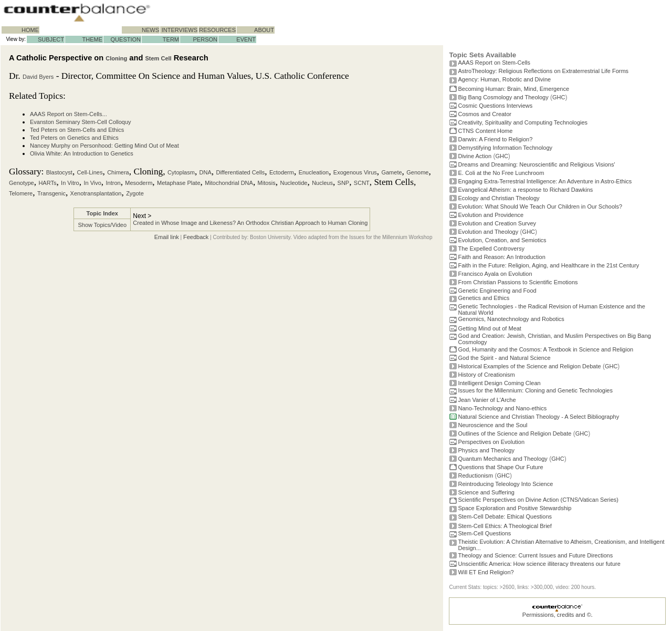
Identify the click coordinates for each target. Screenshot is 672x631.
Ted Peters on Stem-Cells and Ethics (77, 130)
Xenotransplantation (96, 193)
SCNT (362, 183)
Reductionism (475, 475)
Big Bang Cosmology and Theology (503, 97)
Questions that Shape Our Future (500, 467)
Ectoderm (282, 172)
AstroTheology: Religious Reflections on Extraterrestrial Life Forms (543, 71)
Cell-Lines (90, 172)
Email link (167, 237)
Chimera (118, 172)
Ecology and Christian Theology (498, 198)
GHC (559, 97)
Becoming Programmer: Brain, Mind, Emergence (513, 89)
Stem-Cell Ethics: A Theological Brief (505, 526)
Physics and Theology (486, 450)
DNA (206, 172)
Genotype (22, 183)
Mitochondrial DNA (229, 183)
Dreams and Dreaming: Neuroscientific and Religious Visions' (536, 164)
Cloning (116, 58)
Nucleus (322, 183)
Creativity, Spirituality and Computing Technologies (523, 122)
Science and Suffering (486, 492)
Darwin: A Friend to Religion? (495, 139)
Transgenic (51, 193)
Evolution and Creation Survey (497, 223)
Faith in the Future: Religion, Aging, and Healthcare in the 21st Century (548, 265)
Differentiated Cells (240, 172)
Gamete (391, 172)
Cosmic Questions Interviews (495, 106)
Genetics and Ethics (484, 298)
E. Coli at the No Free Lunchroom (501, 173)
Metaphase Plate (179, 183)
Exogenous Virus (355, 172)
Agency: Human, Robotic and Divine (504, 79)
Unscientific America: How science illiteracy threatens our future (539, 564)
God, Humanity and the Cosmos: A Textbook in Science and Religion (545, 349)
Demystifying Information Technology (505, 148)
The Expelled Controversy (491, 249)
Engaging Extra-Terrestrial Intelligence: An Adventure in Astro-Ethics (545, 181)
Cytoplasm (181, 172)
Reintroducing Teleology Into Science (505, 484)
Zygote (135, 193)
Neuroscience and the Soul (492, 425)
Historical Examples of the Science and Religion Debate (529, 366)
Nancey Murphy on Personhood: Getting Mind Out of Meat (104, 146)
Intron (113, 183)
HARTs (47, 183)
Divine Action (475, 156)
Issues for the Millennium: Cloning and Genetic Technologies (535, 390)
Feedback (196, 237)
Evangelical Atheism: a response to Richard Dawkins (525, 190)
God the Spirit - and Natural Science (504, 358)
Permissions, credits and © (557, 615)
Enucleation (314, 172)
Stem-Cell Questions (484, 533)
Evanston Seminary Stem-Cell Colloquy (81, 122)
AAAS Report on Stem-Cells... (69, 114)
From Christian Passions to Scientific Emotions (518, 282)
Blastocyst (59, 172)
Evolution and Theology (488, 232)
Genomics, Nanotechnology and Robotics (511, 319)
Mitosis (267, 183)
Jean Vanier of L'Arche (487, 400)
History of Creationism (486, 375)
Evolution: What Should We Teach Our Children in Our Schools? (540, 206)
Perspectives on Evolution (491, 442)
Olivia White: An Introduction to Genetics (82, 153)
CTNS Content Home (485, 131)
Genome (417, 172)
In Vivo (92, 183)
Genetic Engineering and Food (497, 291)
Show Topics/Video (102, 225)
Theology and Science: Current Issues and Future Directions (535, 555)
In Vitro (70, 183)
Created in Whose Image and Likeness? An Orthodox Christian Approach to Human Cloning (250, 223)
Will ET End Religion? (486, 572)
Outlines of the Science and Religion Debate (514, 433)
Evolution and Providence (491, 215)
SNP (344, 183)
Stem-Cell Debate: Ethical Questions (505, 516)
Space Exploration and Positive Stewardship (514, 508)
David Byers (38, 77)
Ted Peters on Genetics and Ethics (74, 138)
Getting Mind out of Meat (489, 328)
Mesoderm (139, 183)
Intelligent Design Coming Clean (499, 383)
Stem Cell (158, 58)
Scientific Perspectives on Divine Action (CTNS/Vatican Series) (538, 500)
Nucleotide (293, 183)
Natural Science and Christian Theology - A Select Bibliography (538, 417)
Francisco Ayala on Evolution (495, 274)
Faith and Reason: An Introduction (501, 257)
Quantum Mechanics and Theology (502, 459)
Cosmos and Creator (485, 114)
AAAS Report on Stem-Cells (494, 63)
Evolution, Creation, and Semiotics (502, 240)
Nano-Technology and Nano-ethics (502, 408)
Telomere (21, 193)
